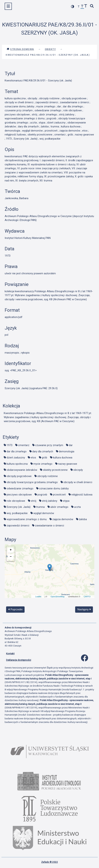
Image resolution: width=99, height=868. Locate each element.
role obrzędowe (16, 501)
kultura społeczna (17, 464)
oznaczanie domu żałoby (54, 488)
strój (34, 501)
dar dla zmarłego (17, 451)
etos (33, 458)
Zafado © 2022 (50, 862)
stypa (66, 501)
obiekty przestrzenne (55, 470)
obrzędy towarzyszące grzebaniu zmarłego (32, 482)
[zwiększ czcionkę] (86, 6)
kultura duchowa (63, 458)
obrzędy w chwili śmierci (78, 482)
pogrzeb (42, 495)
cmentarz (24, 445)
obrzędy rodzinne (48, 476)
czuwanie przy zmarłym (49, 445)
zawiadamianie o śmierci (49, 526)
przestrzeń (59, 495)
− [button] (11, 557)
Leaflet (38, 597)
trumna (40, 507)
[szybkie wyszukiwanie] (92, 6)
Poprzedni (15, 609)
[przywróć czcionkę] (82, 7)
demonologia (67, 451)
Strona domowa (20, 49)
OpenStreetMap (58, 597)
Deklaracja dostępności (19, 660)
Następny (84, 609)
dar (71, 445)
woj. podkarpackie (17, 513)
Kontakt (10, 653)
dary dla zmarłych (43, 451)
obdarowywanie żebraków (22, 470)
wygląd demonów (44, 513)
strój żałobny (50, 501)
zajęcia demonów (63, 519)
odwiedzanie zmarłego (20, 488)
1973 (10, 445)
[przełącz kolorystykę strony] (73, 7)
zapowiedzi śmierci (18, 526)
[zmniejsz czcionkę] (79, 7)
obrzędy (78, 470)
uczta (77, 507)
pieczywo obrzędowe (19, 495)
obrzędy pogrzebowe (19, 476)
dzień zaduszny (16, 458)
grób (44, 458)
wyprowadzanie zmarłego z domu (27, 519)
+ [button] (11, 550)
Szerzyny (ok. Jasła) (19, 507)
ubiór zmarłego (59, 507)
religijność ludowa (82, 495)
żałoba (83, 519)
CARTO (87, 597)
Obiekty (50, 49)
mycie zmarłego (43, 464)
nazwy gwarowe (68, 464)
